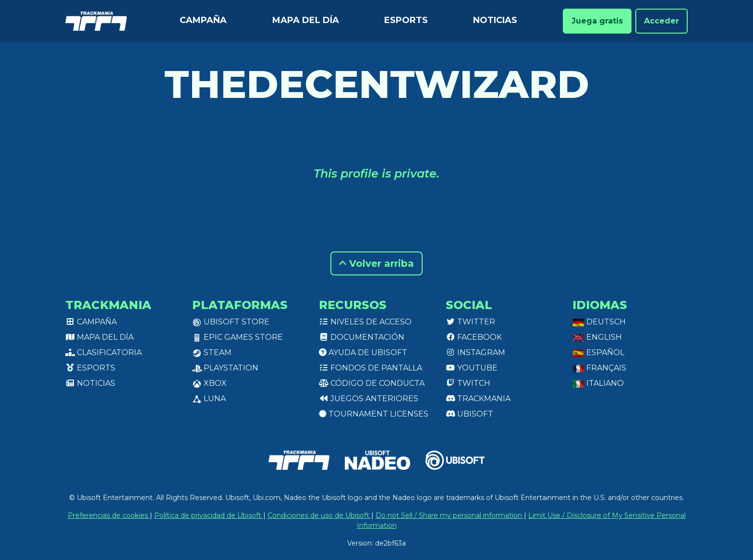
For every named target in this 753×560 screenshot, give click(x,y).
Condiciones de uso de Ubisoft (319, 515)
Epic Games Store (237, 337)
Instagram (475, 352)
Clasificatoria (103, 352)
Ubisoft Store (231, 322)
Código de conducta (372, 383)
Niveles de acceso (365, 322)
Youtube (472, 368)
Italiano (598, 383)
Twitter (470, 322)
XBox (209, 383)
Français (599, 368)
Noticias (495, 20)
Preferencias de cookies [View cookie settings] (109, 515)
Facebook (474, 337)
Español (598, 352)
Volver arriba (376, 263)
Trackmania (478, 399)
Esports (406, 20)
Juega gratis (597, 21)
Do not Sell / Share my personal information (450, 515)
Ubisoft (469, 414)
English (597, 337)
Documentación (362, 337)
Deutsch (599, 322)
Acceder (662, 21)
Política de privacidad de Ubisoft (209, 515)
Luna (209, 399)
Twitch (468, 383)
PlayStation (225, 368)
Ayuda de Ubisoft (363, 352)
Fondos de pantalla (370, 368)
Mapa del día (306, 20)
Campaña (203, 20)
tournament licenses (374, 414)
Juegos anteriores (369, 399)
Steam (212, 352)
